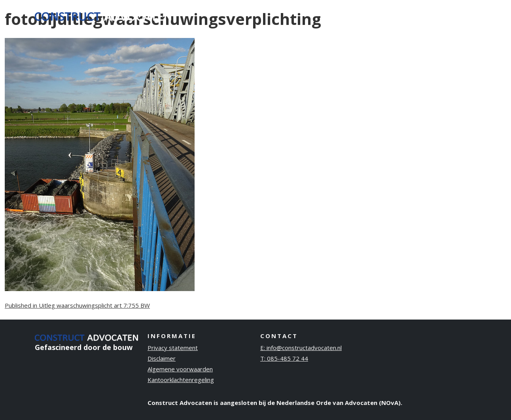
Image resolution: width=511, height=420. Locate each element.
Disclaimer (162, 358)
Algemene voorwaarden (180, 369)
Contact (457, 15)
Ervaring (333, 15)
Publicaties (415, 15)
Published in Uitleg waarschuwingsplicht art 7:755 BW (77, 305)
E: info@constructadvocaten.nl (301, 348)
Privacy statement (173, 348)
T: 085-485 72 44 (284, 358)
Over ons (372, 15)
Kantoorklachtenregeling (181, 380)
